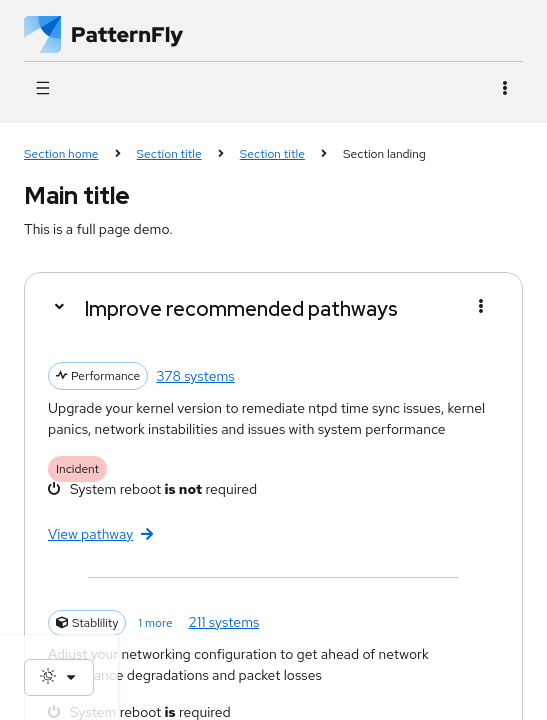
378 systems (195, 376)
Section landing (384, 154)
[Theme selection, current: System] (59, 677)
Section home (61, 154)
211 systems (224, 622)
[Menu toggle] (480, 306)
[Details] (58, 306)
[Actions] (504, 88)
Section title (169, 154)
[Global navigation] (42, 88)
